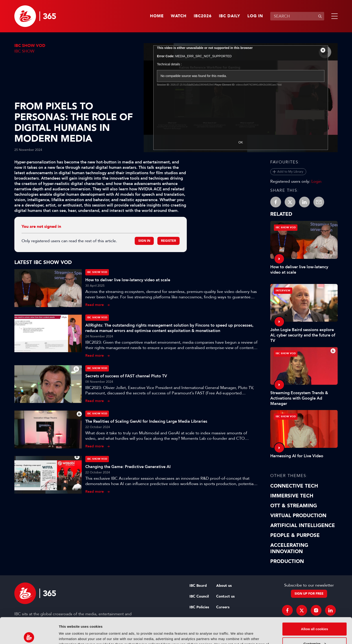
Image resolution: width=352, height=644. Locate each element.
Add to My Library (290, 172)
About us (224, 586)
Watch (179, 16)
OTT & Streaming (294, 506)
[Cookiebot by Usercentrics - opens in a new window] (29, 635)
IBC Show (24, 51)
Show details (69, 635)
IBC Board (198, 586)
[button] (334, 16)
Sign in (144, 241)
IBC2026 (203, 16)
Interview (283, 291)
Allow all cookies (315, 602)
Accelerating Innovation (289, 548)
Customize (315, 617)
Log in (255, 16)
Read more (95, 305)
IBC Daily (230, 16)
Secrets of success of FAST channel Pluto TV (126, 376)
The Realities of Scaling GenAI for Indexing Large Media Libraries (146, 421)
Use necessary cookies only (315, 632)
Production (287, 561)
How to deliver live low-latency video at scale (128, 280)
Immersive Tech (292, 496)
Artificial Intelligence (303, 525)
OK (241, 142)
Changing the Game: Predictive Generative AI (128, 467)
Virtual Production (298, 516)
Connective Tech (294, 486)
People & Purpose (295, 535)
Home (157, 16)
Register (168, 241)
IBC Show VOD (30, 46)
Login (316, 181)
